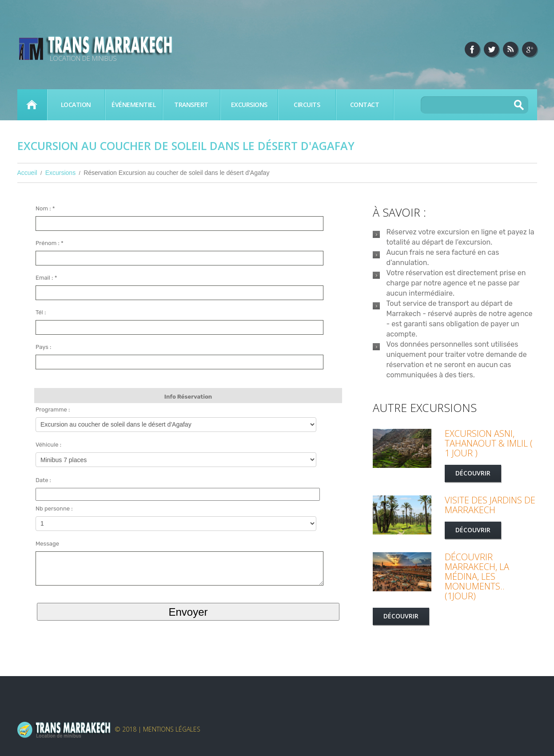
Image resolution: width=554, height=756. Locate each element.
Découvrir (473, 473)
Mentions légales (172, 729)
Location (76, 105)
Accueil (32, 105)
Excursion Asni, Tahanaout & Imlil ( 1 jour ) (489, 443)
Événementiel (134, 105)
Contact (365, 105)
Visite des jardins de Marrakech (490, 505)
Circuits (307, 105)
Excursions (249, 105)
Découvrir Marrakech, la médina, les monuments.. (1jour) (477, 576)
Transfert (191, 105)
